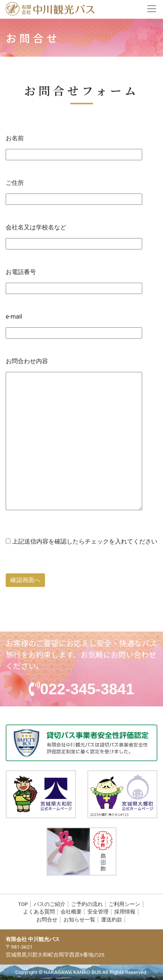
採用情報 (125, 912)
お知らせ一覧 (79, 920)
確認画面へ (25, 580)
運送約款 (112, 920)
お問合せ (47, 920)
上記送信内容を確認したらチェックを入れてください (81, 541)
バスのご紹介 (50, 904)
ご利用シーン (124, 904)
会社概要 (71, 912)
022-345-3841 (87, 689)
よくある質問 (39, 912)
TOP (23, 904)
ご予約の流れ (87, 904)
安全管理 (98, 912)
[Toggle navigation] (152, 9)
